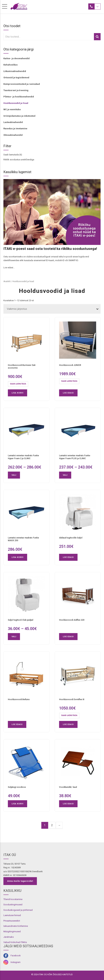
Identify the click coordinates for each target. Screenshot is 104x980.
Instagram (16, 962)
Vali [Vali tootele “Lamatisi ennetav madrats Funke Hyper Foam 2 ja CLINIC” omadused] (14, 475)
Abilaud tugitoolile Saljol (71, 538)
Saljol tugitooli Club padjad (20, 620)
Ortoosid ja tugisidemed (16, 78)
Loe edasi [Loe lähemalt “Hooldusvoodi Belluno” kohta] (17, 724)
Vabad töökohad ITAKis (15, 942)
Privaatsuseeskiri (12, 921)
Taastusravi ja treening (16, 90)
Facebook (16, 956)
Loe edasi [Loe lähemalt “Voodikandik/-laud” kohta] (68, 804)
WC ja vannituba (12, 109)
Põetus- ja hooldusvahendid (19, 97)
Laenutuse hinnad (12, 915)
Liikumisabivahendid (15, 71)
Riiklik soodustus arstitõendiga (19, 160)
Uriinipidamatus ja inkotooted (19, 116)
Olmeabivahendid (13, 135)
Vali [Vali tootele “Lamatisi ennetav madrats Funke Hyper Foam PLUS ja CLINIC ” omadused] (65, 475)
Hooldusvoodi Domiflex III (72, 699)
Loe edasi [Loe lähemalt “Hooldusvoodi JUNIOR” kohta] (68, 393)
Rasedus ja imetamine (15, 129)
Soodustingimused (13, 905)
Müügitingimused (12, 931)
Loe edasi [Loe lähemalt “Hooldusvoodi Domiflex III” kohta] (68, 724)
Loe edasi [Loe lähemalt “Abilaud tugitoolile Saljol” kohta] (68, 557)
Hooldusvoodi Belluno (19, 699)
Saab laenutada (11, 155)
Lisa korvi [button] (18, 393)
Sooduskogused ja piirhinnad (18, 910)
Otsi (97, 37)
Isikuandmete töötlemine (16, 926)
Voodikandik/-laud (68, 787)
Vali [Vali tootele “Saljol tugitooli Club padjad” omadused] (14, 637)
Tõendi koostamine (13, 899)
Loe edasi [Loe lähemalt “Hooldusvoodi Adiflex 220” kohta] (68, 637)
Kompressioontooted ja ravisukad (22, 84)
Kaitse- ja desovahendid (16, 58)
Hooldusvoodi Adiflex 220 (72, 620)
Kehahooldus (11, 65)
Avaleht (7, 281)
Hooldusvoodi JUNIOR (70, 365)
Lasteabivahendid (13, 122)
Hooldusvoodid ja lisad (16, 103)
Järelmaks (9, 937)
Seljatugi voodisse (17, 787)
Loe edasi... (9, 268)
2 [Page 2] (52, 825)
